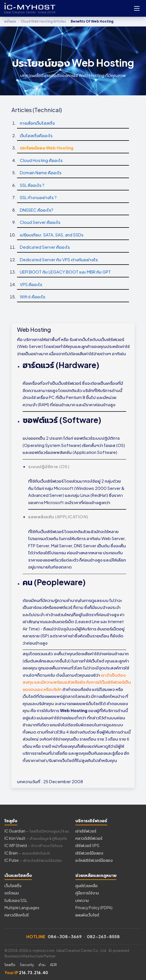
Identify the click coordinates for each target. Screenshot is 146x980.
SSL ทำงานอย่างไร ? (38, 197)
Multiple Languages (22, 908)
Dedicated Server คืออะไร (45, 247)
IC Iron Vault (36, 838)
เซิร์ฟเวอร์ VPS (87, 845)
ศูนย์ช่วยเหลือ (87, 886)
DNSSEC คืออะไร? (37, 210)
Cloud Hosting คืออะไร (41, 160)
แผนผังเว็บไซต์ (87, 915)
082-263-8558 (103, 936)
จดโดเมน (12, 893)
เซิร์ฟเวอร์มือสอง (89, 853)
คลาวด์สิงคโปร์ (17, 915)
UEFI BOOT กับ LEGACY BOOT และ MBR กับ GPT (65, 272)
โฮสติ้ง (10, 965)
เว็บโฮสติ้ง (13, 886)
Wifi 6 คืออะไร (33, 297)
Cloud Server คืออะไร (40, 222)
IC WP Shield (33, 845)
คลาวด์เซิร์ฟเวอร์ (89, 838)
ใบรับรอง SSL (16, 900)
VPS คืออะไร (31, 284)
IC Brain (27, 853)
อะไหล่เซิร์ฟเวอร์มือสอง (94, 860)
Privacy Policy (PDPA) (94, 908)
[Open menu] (137, 8)
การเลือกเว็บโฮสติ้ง (37, 123)
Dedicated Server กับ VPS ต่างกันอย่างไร (59, 259)
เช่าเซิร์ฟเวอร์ (86, 831)
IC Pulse (33, 860)
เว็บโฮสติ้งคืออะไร (36, 135)
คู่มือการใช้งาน (87, 893)
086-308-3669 (65, 936)
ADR (53, 965)
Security (27, 965)
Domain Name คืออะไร (41, 172)
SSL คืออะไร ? (32, 185)
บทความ (82, 900)
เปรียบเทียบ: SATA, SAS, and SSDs (52, 235)
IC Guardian (37, 831)
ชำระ (42, 965)
